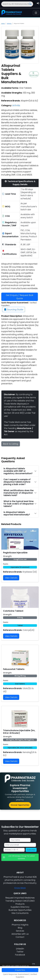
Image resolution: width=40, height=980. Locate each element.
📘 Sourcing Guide (14, 309)
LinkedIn (20, 949)
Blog (20, 928)
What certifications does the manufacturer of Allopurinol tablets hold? (19, 493)
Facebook (20, 955)
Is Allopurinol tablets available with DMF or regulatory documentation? (18, 471)
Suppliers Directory (20, 907)
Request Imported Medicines (20, 898)
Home (3, 23)
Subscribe (31, 850)
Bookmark (34, 74)
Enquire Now (20, 970)
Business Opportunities (20, 910)
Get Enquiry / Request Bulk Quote (20, 297)
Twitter (20, 952)
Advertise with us (20, 934)
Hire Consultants (20, 913)
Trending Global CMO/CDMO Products (20, 902)
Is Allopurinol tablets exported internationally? (17, 513)
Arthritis (9, 23)
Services (20, 931)
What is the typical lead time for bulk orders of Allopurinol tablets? (19, 504)
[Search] (17, 4)
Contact (20, 937)
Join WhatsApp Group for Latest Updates (19, 857)
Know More (20, 888)
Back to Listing (11, 444)
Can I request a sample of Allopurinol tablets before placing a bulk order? (17, 482)
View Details (11, 578)
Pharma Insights (20, 925)
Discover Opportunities (20, 805)
